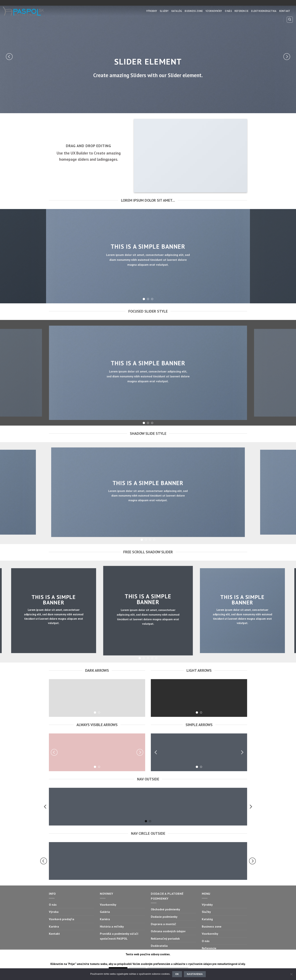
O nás (228, 11)
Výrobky (152, 11)
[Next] (287, 57)
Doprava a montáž (163, 924)
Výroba (54, 912)
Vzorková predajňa (62, 919)
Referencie (242, 11)
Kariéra (54, 926)
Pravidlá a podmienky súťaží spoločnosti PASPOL (119, 936)
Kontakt (285, 11)
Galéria (105, 912)
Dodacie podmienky (164, 917)
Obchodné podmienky (165, 909)
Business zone (194, 11)
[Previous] (9, 57)
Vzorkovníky (214, 11)
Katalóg (177, 11)
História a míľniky (112, 926)
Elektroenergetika (264, 11)
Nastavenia (195, 974)
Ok (177, 974)
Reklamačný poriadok (165, 938)
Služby (164, 11)
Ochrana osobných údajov (168, 931)
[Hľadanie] (290, 20)
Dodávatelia (159, 946)
